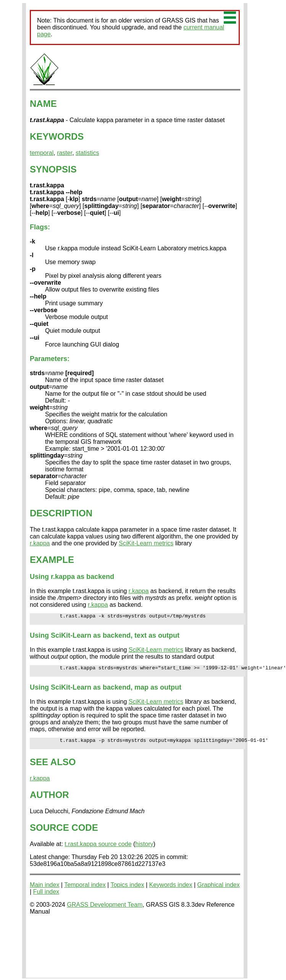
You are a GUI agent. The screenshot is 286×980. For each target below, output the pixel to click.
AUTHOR (49, 802)
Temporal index (85, 892)
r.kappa (40, 543)
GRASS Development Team (105, 911)
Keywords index (171, 892)
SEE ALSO (53, 769)
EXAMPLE (52, 560)
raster (65, 153)
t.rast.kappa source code (98, 851)
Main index (44, 892)
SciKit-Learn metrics (146, 543)
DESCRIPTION (61, 513)
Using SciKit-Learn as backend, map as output (106, 692)
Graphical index (219, 892)
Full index (46, 899)
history (144, 851)
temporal (42, 153)
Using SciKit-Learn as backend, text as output (105, 638)
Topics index (127, 892)
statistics (87, 153)
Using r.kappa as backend (72, 577)
